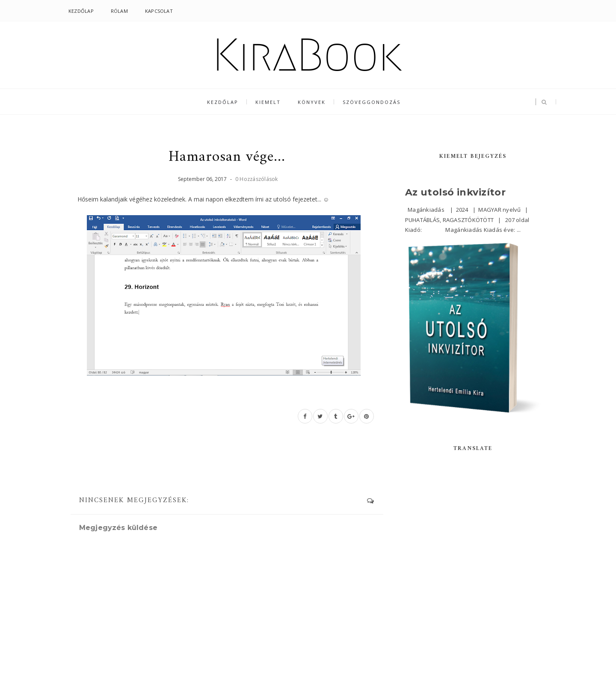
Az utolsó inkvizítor (456, 192)
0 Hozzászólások (257, 179)
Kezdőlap (81, 11)
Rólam (119, 11)
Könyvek (312, 102)
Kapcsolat (159, 11)
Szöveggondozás (372, 102)
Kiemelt (268, 102)
